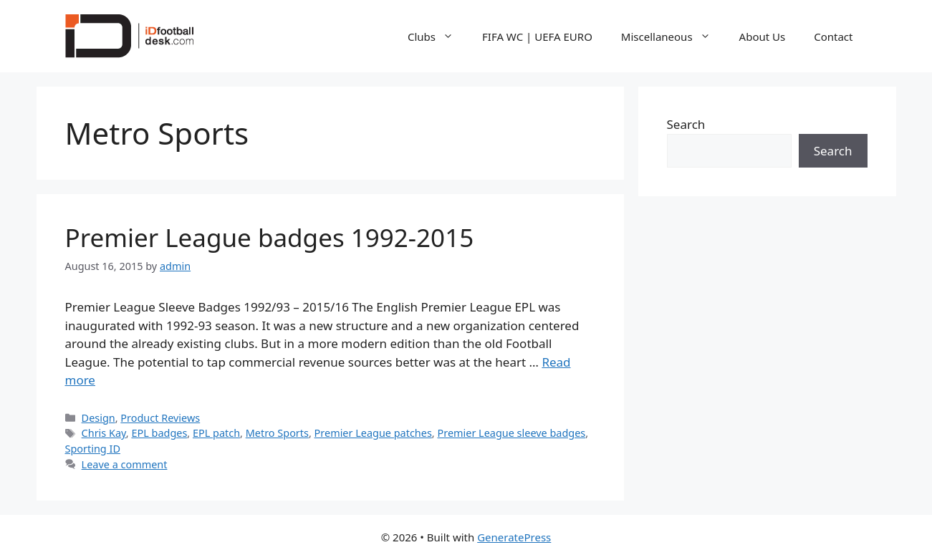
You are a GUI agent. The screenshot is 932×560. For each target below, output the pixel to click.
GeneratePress (514, 537)
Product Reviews (160, 418)
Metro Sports (277, 433)
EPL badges (159, 433)
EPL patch (216, 433)
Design (99, 418)
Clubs (438, 37)
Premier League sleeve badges (511, 433)
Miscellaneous (673, 37)
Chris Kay (104, 433)
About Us (763, 37)
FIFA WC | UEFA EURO (537, 37)
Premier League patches (373, 433)
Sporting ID (93, 449)
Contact (833, 37)
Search (686, 124)
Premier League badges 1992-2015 (270, 237)
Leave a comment (125, 464)
